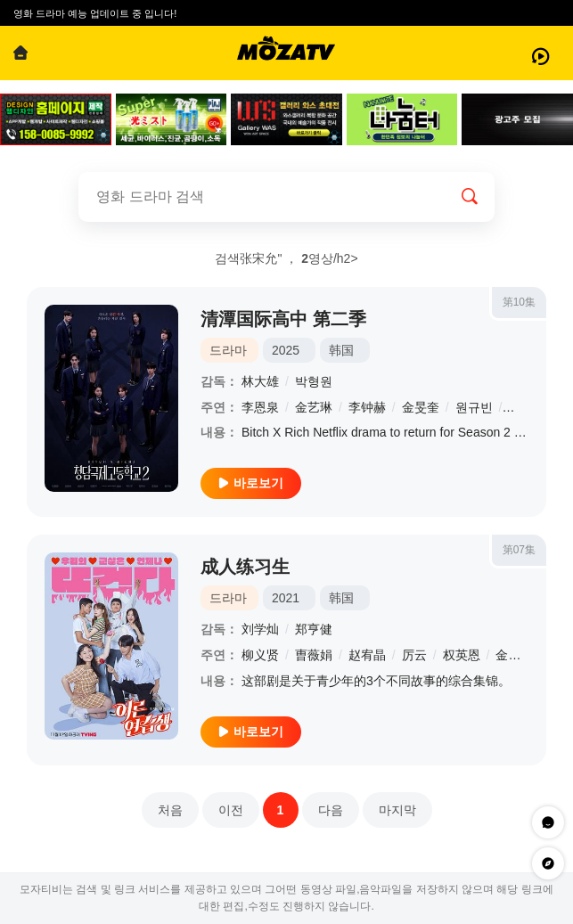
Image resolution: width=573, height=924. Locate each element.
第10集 (519, 302)
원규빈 (474, 407)
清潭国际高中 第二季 (283, 319)
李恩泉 (260, 407)
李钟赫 (367, 407)
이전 (231, 810)
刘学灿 (260, 629)
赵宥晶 (367, 655)
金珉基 (514, 655)
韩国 (341, 350)
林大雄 (260, 381)
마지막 (397, 810)
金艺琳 (314, 407)
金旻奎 (421, 407)
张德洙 (527, 407)
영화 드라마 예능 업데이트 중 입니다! (95, 13)
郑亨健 (314, 629)
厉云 (414, 655)
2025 (286, 350)
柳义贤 (260, 655)
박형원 (314, 381)
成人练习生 (245, 567)
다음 (331, 810)
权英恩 (462, 655)
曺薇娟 (314, 655)
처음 (170, 810)
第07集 (519, 550)
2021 (286, 598)
